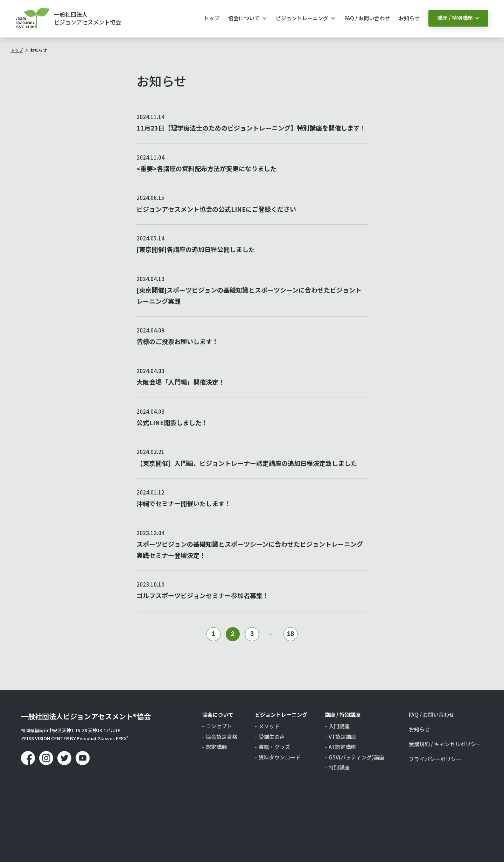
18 (290, 634)
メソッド (269, 726)
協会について (244, 18)
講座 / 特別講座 (455, 18)
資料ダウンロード (280, 757)
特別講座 (339, 768)
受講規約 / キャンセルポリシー (445, 744)
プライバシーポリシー (435, 759)
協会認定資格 (222, 737)
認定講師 (216, 747)
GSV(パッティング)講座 (356, 757)
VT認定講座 (342, 737)
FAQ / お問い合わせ (367, 18)
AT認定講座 (342, 747)
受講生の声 (272, 737)
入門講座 (339, 726)
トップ (212, 18)
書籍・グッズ (274, 747)
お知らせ (409, 18)
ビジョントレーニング (302, 18)
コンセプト (219, 726)
